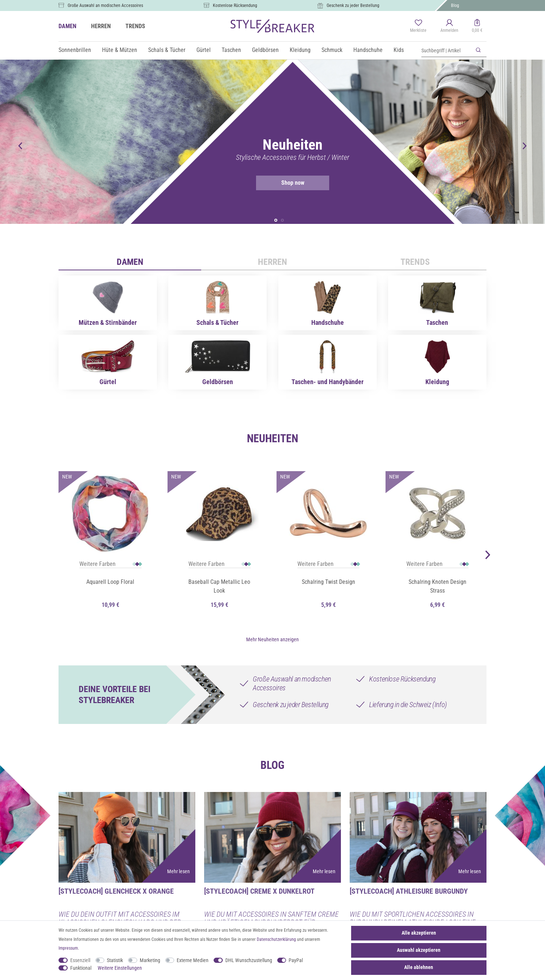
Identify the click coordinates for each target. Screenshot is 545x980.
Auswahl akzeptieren (419, 950)
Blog (455, 5)
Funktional (81, 968)
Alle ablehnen (419, 967)
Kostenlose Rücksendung (235, 5)
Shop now (280, 183)
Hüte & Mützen (120, 50)
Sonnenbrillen (75, 50)
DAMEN (67, 26)
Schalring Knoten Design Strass (437, 587)
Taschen (231, 50)
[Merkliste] (418, 26)
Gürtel (204, 50)
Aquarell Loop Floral (110, 583)
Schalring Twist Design (328, 583)
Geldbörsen (265, 50)
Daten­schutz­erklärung (276, 939)
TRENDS (135, 26)
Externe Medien (193, 960)
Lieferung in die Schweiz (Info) (408, 703)
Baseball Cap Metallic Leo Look (219, 587)
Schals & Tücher (167, 50)
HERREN (101, 26)
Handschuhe (368, 50)
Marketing (150, 960)
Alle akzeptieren (419, 933)
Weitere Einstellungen (120, 968)
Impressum (68, 948)
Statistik (115, 960)
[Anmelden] (449, 26)
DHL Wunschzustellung (249, 960)
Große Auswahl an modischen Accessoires (105, 5)
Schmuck (332, 50)
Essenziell (80, 960)
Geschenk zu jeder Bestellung (353, 5)
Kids (399, 50)
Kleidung (300, 50)
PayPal (296, 960)
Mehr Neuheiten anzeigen (272, 638)
